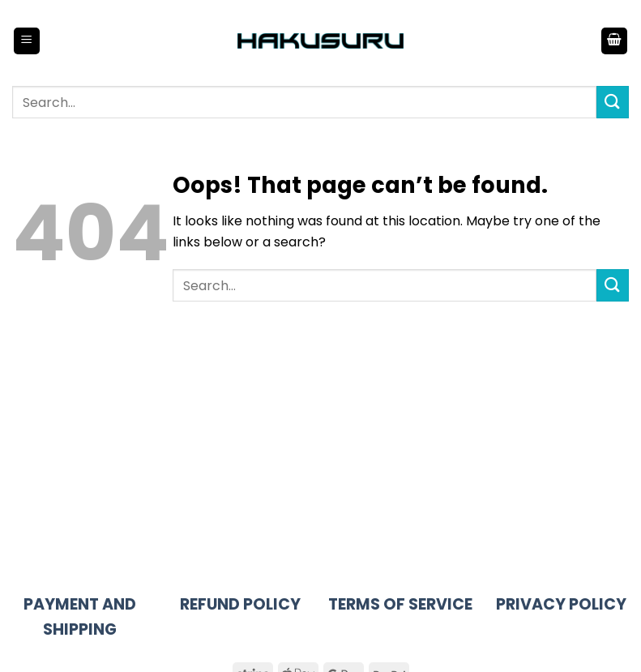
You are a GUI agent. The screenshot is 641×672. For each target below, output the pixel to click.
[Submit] (613, 102)
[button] (27, 41)
